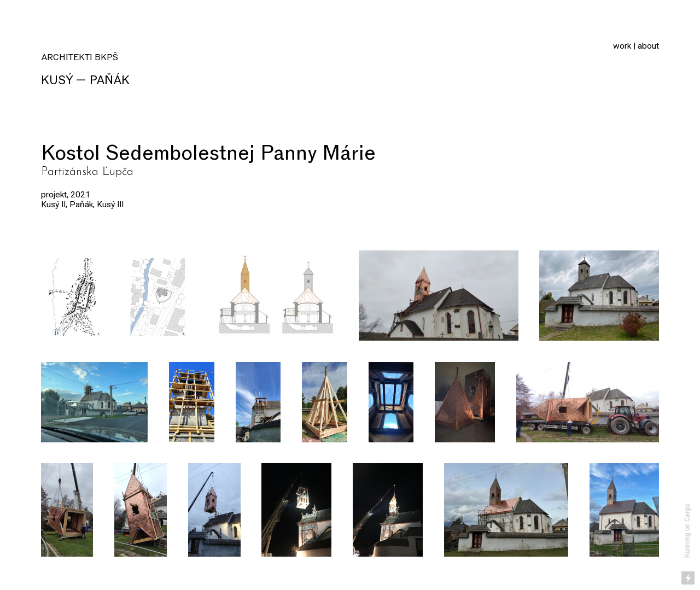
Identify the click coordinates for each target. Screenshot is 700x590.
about (648, 46)
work (622, 46)
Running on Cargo (687, 531)
